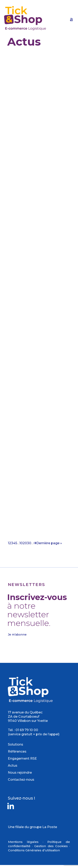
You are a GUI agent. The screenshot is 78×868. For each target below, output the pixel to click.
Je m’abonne (17, 635)
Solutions (16, 744)
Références (17, 751)
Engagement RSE (22, 758)
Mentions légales (23, 842)
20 (25, 543)
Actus (13, 766)
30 (29, 543)
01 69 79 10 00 (27, 730)
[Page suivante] (35, 543)
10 (21, 543)
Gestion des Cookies (51, 846)
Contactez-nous (21, 780)
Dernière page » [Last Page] (49, 543)
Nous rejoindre (20, 773)
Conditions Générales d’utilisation (34, 850)
